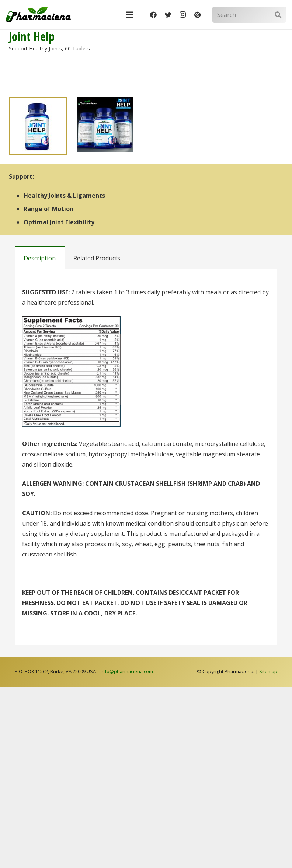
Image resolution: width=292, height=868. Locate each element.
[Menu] (130, 15)
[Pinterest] (198, 15)
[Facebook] (153, 15)
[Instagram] (183, 15)
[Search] (249, 15)
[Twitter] (168, 15)
